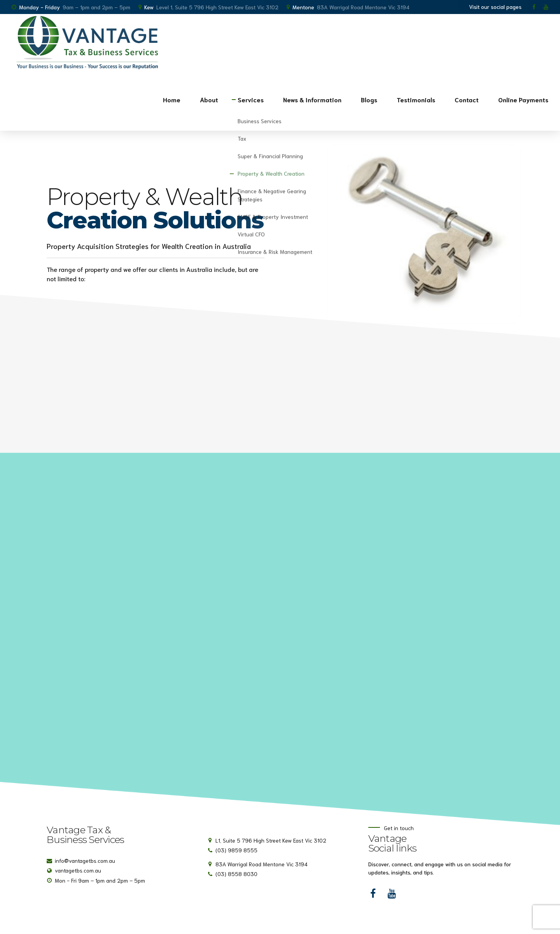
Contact (467, 99)
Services (251, 99)
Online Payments (523, 99)
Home (172, 99)
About (209, 99)
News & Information (312, 99)
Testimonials (416, 99)
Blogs (369, 99)
